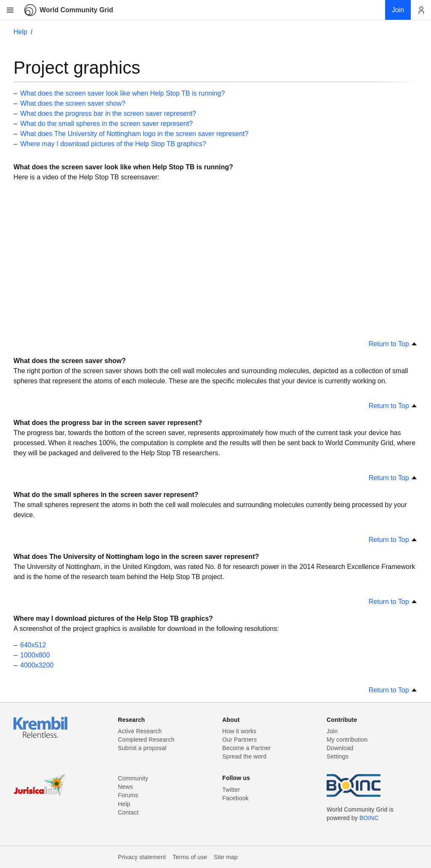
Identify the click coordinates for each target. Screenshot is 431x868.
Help (20, 32)
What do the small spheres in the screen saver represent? (106, 124)
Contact (128, 812)
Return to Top (393, 344)
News (125, 787)
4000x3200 (37, 665)
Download (340, 748)
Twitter (231, 790)
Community (133, 778)
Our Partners (239, 740)
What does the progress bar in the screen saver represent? (108, 114)
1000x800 (35, 655)
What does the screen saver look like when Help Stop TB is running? (122, 93)
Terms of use (190, 857)
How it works (239, 731)
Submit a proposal (142, 748)
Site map (226, 857)
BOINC (369, 818)
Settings (338, 756)
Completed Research (146, 740)
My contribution (347, 740)
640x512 (33, 645)
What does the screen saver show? (73, 103)
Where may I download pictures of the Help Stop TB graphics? (113, 144)
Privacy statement (142, 857)
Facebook (235, 798)
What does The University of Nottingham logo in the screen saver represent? (134, 134)
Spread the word (244, 756)
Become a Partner (246, 748)
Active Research (140, 731)
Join (332, 731)
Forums (128, 795)
